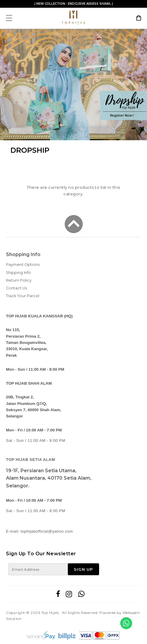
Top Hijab (50, 613)
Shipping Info (18, 273)
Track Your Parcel (23, 296)
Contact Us (16, 288)
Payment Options (23, 265)
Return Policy (19, 280)
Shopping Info (23, 254)
